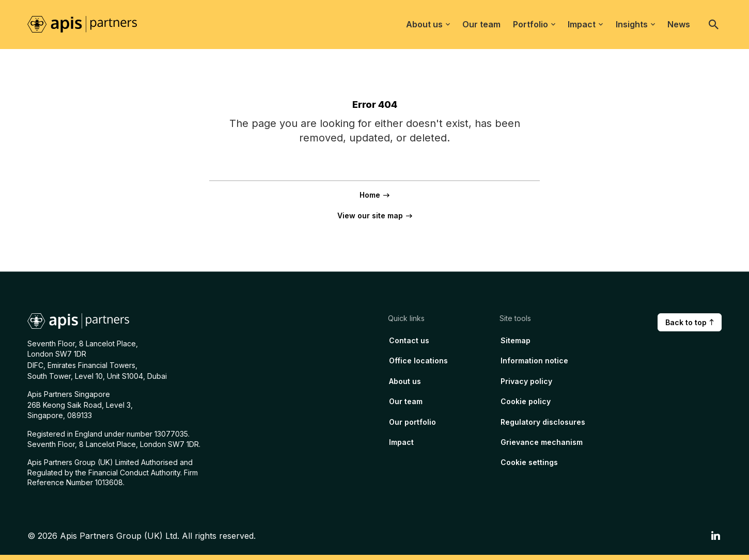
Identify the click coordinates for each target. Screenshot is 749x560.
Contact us (409, 340)
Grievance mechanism (542, 442)
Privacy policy (526, 381)
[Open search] (714, 24)
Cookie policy (526, 401)
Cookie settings (529, 462)
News (679, 24)
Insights (635, 24)
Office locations (418, 361)
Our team (481, 24)
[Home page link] (88, 24)
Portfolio (534, 24)
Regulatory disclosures (543, 422)
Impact (585, 24)
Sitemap (516, 340)
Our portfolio (412, 422)
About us (428, 24)
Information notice (534, 361)
